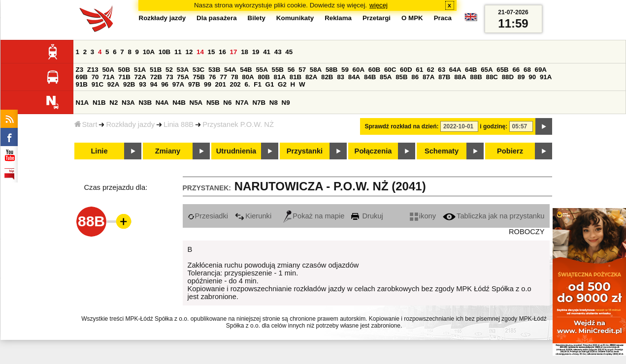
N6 (227, 103)
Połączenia (373, 151)
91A (546, 77)
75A (183, 77)
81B (296, 77)
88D (508, 77)
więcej (379, 5)
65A (487, 70)
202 (235, 84)
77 (223, 77)
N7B (259, 103)
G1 (270, 84)
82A (311, 77)
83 (341, 77)
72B (156, 77)
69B (82, 77)
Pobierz (510, 151)
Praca (443, 18)
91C (98, 84)
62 (431, 70)
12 (189, 52)
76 (213, 77)
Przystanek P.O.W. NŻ (238, 124)
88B (476, 77)
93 (143, 84)
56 (291, 70)
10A (149, 52)
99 (208, 84)
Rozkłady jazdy (130, 124)
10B (165, 52)
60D (406, 70)
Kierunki (253, 216)
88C (492, 77)
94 (154, 84)
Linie (99, 151)
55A (262, 70)
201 (221, 84)
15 (212, 52)
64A (455, 70)
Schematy (442, 151)
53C (198, 70)
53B (214, 70)
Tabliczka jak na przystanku (494, 216)
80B (264, 77)
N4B (179, 103)
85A (386, 77)
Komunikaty (295, 18)
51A (140, 70)
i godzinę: (494, 126)
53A (183, 70)
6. (247, 84)
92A (113, 84)
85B (401, 77)
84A (354, 77)
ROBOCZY (527, 232)
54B (246, 70)
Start (86, 124)
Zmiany (168, 151)
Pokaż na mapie (314, 216)
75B (199, 77)
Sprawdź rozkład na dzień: (402, 126)
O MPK (412, 18)
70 (95, 77)
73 (170, 77)
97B (194, 84)
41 (267, 52)
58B (331, 70)
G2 (282, 84)
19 (256, 52)
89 (521, 77)
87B (444, 77)
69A (541, 70)
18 (245, 52)
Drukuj (367, 216)
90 (532, 77)
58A (316, 70)
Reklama (338, 18)
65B (502, 70)
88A (460, 77)
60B (374, 70)
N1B (99, 103)
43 (278, 52)
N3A (128, 103)
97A (178, 84)
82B (327, 77)
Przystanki (305, 151)
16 (222, 52)
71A (108, 77)
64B (471, 70)
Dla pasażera (217, 18)
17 (234, 52)
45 (289, 52)
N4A (162, 103)
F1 (258, 84)
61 (419, 70)
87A (428, 77)
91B (82, 84)
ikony (423, 216)
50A (108, 70)
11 (178, 52)
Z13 (93, 70)
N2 (114, 103)
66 (516, 70)
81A (280, 77)
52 (169, 70)
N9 (286, 103)
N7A (242, 103)
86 (415, 77)
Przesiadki (208, 216)
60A (359, 70)
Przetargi (377, 18)
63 (442, 70)
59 (345, 70)
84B (370, 77)
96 (165, 84)
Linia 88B (179, 124)
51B (156, 70)
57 (302, 70)
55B (278, 70)
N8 (274, 103)
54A (230, 70)
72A (140, 77)
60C (390, 70)
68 (527, 70)
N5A (196, 103)
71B (124, 77)
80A (248, 77)
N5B (213, 103)
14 (200, 52)
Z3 (80, 70)
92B (129, 84)
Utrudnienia (236, 151)
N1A (82, 103)
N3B (145, 103)
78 (235, 77)
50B (124, 70)
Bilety (257, 18)
